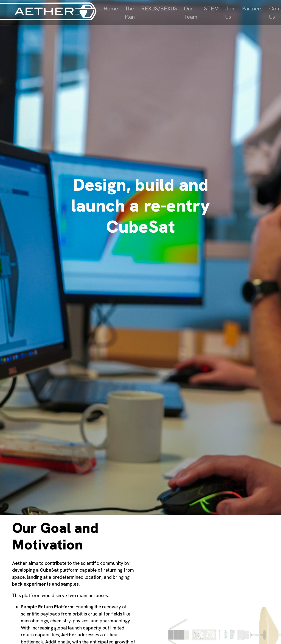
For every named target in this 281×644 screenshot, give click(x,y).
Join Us (230, 13)
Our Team (191, 13)
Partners (252, 8)
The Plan (130, 13)
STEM (211, 8)
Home (111, 8)
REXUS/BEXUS (159, 8)
